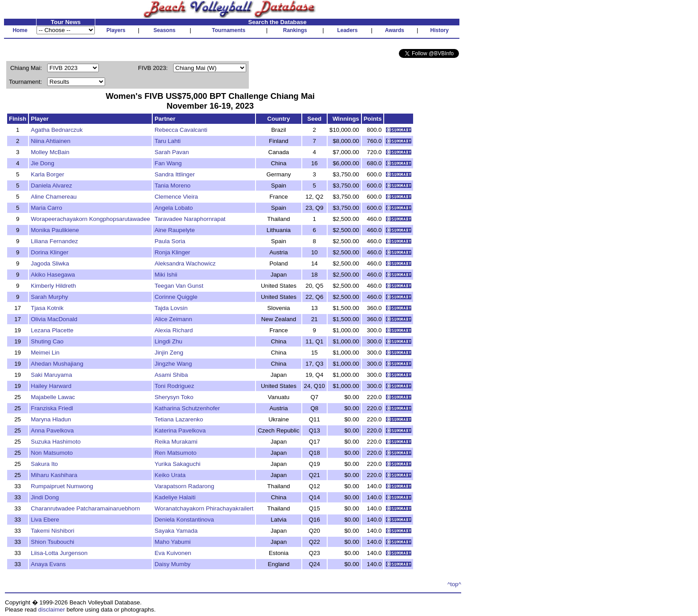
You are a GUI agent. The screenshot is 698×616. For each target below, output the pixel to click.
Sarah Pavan (172, 152)
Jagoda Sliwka (50, 263)
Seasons (164, 30)
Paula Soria (170, 241)
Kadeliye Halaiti (175, 497)
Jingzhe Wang (173, 364)
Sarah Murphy (49, 297)
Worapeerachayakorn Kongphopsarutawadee (90, 219)
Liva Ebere (45, 520)
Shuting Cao (47, 341)
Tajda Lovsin (171, 308)
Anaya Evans (48, 564)
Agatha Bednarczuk (57, 130)
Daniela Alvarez (51, 186)
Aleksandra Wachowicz (185, 263)
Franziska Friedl (52, 408)
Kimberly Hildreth (53, 286)
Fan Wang (168, 163)
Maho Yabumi (172, 542)
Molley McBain (50, 152)
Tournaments (229, 30)
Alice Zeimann (173, 319)
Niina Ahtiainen (51, 141)
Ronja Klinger (172, 252)
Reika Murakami (176, 442)
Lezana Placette (52, 330)
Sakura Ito (44, 464)
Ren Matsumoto (175, 453)
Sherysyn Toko (174, 397)
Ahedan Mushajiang (57, 364)
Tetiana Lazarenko (179, 419)
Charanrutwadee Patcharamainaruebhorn (85, 508)
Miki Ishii (166, 275)
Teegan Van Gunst (179, 286)
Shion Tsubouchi (53, 542)
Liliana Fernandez (54, 241)
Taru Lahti (168, 141)
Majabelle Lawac (53, 397)
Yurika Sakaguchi (177, 464)
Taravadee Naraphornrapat (190, 219)
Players (116, 30)
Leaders (347, 30)
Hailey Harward (51, 386)
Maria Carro (46, 208)
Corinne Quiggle (176, 297)
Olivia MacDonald (54, 319)
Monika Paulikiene (55, 230)
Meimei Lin (45, 353)
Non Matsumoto (52, 453)
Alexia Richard (174, 330)
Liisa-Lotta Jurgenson (59, 553)
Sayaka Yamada (176, 531)
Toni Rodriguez (174, 386)
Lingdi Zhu (168, 341)
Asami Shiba (171, 375)
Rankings (295, 30)
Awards (395, 30)
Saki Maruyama (51, 375)
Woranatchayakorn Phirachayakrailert (204, 508)
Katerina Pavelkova (180, 430)
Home (20, 30)
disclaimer (52, 610)
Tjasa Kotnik (47, 308)
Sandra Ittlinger (174, 174)
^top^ (454, 584)
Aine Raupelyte (174, 230)
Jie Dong (43, 163)
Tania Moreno (172, 186)
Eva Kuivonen (173, 553)
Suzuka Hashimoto (56, 442)
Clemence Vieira (176, 197)
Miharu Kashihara (54, 475)
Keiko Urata (170, 475)
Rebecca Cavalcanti (181, 130)
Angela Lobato (174, 208)
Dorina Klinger (49, 252)
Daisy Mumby (172, 564)
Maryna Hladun (51, 419)
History (440, 30)
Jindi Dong (45, 497)
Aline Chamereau (54, 197)
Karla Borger (47, 174)
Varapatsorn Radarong (184, 486)
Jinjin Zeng (169, 353)
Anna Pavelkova (52, 430)
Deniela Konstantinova (184, 520)
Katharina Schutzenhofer (187, 408)
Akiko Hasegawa (53, 275)
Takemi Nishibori (53, 531)
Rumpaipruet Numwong (62, 486)
